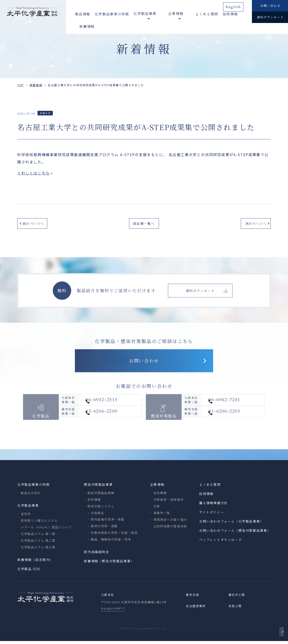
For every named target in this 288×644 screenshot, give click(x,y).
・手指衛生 (96, 515)
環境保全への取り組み (170, 522)
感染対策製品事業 (98, 487)
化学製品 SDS (29, 571)
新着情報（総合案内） (35, 562)
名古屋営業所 (197, 609)
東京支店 (193, 598)
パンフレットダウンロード (220, 542)
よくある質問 (192, 14)
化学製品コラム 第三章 (38, 550)
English (235, 5)
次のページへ (254, 223)
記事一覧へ (146, 223)
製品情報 (82, 14)
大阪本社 (108, 598)
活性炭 (26, 516)
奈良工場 (235, 609)
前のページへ (34, 223)
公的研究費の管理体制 (170, 529)
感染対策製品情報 (101, 495)
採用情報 (215, 14)
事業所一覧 (162, 515)
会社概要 (160, 495)
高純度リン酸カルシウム (39, 523)
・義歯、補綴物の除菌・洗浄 (109, 542)
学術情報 (94, 502)
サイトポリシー (212, 515)
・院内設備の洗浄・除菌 (106, 522)
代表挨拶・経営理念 (169, 502)
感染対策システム (101, 509)
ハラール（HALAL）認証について (46, 530)
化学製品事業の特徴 (112, 14)
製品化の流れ (31, 495)
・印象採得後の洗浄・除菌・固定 (113, 535)
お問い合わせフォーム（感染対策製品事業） (235, 533)
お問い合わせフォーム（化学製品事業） (231, 524)
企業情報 (157, 487)
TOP (21, 85)
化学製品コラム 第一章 (38, 536)
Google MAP (111, 611)
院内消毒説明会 (96, 554)
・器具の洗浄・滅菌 (102, 528)
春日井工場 (237, 598)
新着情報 (235, 14)
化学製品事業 (28, 508)
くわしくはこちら (34, 173)
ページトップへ (280, 634)
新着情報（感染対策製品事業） (109, 564)
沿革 (157, 509)
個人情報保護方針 (213, 505)
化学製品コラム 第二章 (38, 543)
